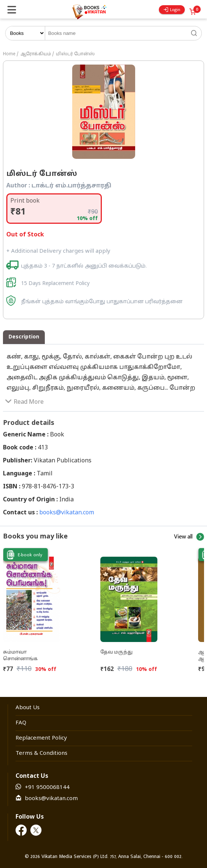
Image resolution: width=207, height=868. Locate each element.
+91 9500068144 (47, 788)
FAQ (21, 723)
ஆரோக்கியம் (36, 54)
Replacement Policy (41, 738)
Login (172, 10)
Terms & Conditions (41, 754)
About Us (28, 708)
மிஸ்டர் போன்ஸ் (75, 54)
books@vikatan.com (67, 513)
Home (9, 54)
